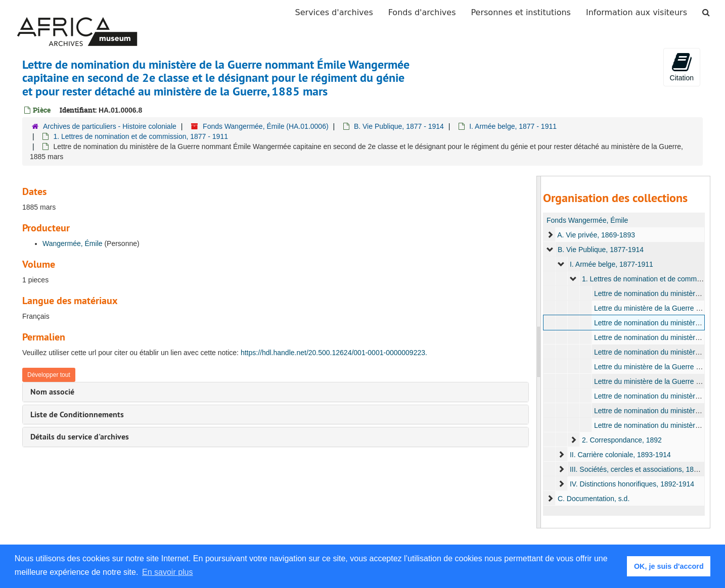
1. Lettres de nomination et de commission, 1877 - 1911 (141, 136)
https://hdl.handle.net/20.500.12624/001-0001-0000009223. (334, 353)
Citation (682, 67)
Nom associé (52, 392)
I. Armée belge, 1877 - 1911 (513, 126)
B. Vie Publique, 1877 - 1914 (399, 126)
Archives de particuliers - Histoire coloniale (110, 126)
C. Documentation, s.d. (594, 499)
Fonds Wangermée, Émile (587, 220)
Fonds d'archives (422, 12)
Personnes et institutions (521, 12)
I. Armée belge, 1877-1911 (611, 264)
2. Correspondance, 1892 (622, 440)
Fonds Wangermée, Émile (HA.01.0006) (265, 126)
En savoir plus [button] (168, 572)
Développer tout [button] (49, 375)
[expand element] (550, 235)
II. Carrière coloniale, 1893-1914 (620, 455)
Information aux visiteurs (637, 12)
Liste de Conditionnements (77, 414)
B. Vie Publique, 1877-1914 (601, 250)
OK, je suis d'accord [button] (669, 566)
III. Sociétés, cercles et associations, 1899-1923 (645, 469)
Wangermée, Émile (73, 243)
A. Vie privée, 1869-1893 (596, 235)
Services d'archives (334, 12)
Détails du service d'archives (80, 437)
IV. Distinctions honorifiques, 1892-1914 (632, 484)
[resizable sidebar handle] (539, 352)
